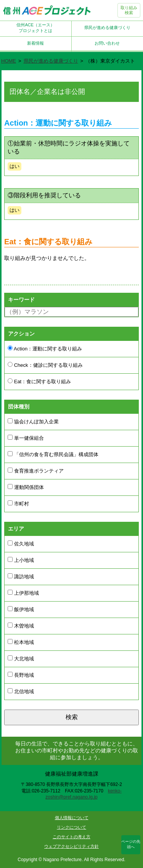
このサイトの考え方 (71, 837)
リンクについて (71, 827)
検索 (72, 717)
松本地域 (21, 642)
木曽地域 (21, 626)
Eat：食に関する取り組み (39, 381)
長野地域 (21, 675)
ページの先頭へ (131, 844)
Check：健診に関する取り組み (45, 365)
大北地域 (21, 658)
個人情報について (72, 818)
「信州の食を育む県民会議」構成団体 (53, 454)
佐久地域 (21, 544)
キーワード (21, 300)
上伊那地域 (23, 593)
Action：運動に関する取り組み (45, 348)
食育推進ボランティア (36, 471)
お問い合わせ (107, 43)
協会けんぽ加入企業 (33, 421)
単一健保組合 (26, 438)
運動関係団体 (26, 487)
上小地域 (21, 560)
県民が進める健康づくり (107, 27)
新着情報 (35, 43)
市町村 (18, 503)
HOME (9, 61)
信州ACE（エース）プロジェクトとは (35, 28)
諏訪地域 (21, 576)
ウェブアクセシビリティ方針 (71, 846)
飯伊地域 (21, 609)
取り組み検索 (129, 10)
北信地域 (21, 691)
